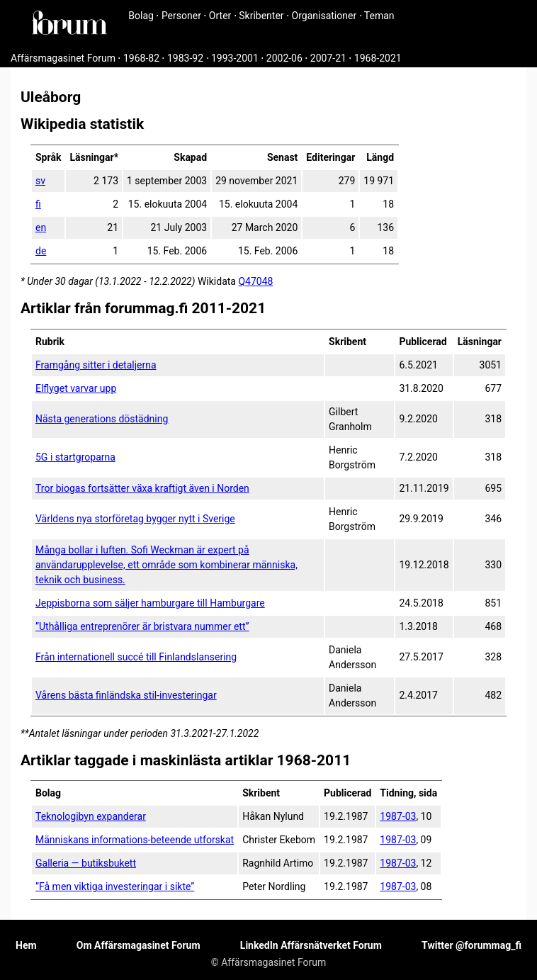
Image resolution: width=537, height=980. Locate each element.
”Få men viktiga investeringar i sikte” (115, 886)
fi (38, 204)
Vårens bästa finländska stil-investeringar (126, 695)
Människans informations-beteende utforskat (135, 840)
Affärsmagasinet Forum (63, 58)
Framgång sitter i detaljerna (96, 365)
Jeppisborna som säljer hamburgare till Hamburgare (150, 603)
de (41, 251)
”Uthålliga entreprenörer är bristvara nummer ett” (142, 626)
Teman (379, 16)
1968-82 (141, 58)
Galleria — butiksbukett (86, 863)
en (41, 227)
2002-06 (284, 58)
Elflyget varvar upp (76, 388)
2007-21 (328, 58)
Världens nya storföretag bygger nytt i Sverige (135, 519)
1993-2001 (235, 58)
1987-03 (398, 816)
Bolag (141, 16)
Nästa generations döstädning (102, 419)
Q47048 (255, 281)
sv (40, 181)
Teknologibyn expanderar (91, 816)
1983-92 (185, 58)
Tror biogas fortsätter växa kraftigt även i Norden (142, 488)
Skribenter (261, 16)
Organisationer (324, 16)
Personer (181, 16)
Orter (220, 16)
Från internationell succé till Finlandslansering (136, 657)
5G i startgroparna (75, 457)
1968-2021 (378, 58)
